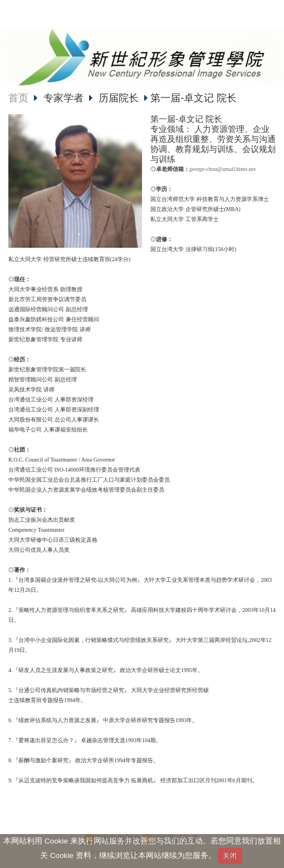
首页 (18, 98)
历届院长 (119, 98)
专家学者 (65, 98)
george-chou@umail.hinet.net (222, 169)
